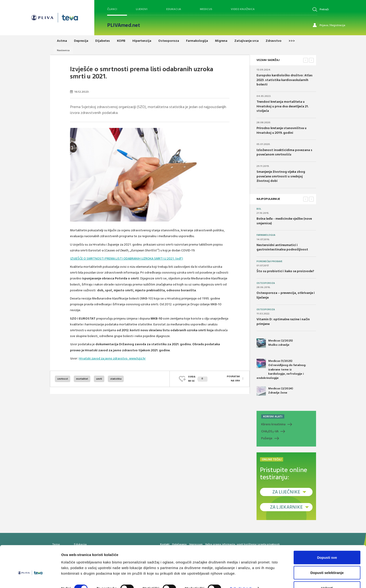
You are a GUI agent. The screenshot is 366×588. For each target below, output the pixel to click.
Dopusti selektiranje (327, 560)
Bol (259, 209)
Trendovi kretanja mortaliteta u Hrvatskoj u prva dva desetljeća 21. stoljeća (283, 106)
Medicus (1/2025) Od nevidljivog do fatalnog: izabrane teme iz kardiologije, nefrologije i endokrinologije (281, 369)
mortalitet (82, 379)
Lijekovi (142, 9)
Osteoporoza (266, 283)
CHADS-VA (270, 431)
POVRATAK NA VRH (233, 379)
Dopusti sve (327, 545)
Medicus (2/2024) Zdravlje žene (275, 391)
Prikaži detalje (242, 576)
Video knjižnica (243, 9)
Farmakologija (266, 235)
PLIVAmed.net (124, 25)
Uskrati (327, 576)
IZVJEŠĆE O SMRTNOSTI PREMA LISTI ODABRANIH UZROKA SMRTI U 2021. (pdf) (127, 259)
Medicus (206, 9)
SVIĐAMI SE (198, 379)
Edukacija (174, 9)
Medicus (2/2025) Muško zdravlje (275, 343)
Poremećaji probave (269, 261)
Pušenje (267, 438)
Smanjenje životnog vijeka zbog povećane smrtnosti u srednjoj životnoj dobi (281, 176)
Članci (112, 9)
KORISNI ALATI (273, 416)
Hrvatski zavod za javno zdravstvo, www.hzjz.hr (112, 358)
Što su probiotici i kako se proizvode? (285, 271)
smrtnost (63, 379)
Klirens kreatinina (273, 424)
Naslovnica (63, 50)
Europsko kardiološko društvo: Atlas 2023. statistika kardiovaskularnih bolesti (285, 80)
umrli (99, 379)
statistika (116, 379)
